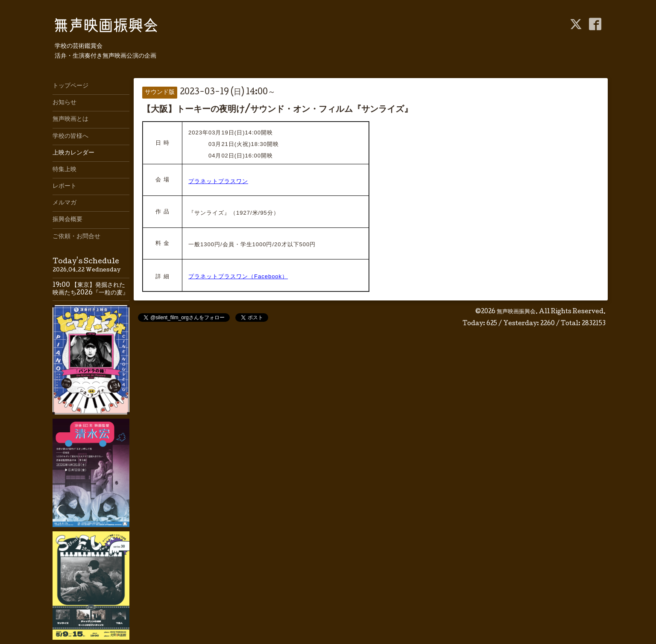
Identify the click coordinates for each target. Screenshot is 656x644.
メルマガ (64, 203)
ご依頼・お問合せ (76, 237)
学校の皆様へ (70, 137)
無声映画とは (70, 119)
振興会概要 (67, 220)
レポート (64, 186)
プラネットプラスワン (218, 181)
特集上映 (64, 170)
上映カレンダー (73, 153)
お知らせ (64, 103)
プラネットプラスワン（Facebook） (238, 276)
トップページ (70, 86)
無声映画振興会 (516, 312)
